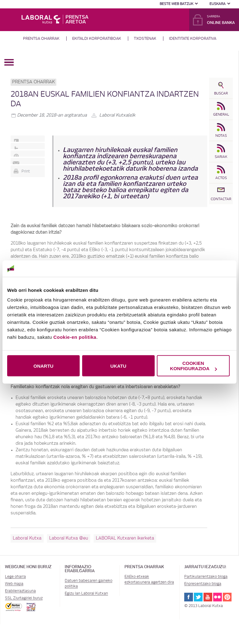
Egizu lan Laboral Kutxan (86, 593)
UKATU (118, 366)
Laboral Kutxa (27, 538)
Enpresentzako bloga (203, 584)
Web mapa (14, 584)
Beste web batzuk (176, 4)
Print (26, 171)
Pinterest (227, 597)
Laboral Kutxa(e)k (117, 115)
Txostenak (145, 39)
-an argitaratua (52, 115)
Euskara (218, 4)
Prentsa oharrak (41, 39)
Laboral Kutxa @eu (69, 538)
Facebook (189, 597)
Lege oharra (15, 577)
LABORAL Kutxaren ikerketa (125, 538)
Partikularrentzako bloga (206, 577)
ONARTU (43, 366)
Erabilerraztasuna (20, 591)
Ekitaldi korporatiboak (97, 39)
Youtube (208, 597)
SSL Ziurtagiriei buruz (24, 598)
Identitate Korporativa (193, 39)
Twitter (198, 597)
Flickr (218, 597)
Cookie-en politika (75, 337)
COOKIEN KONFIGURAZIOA (193, 366)
